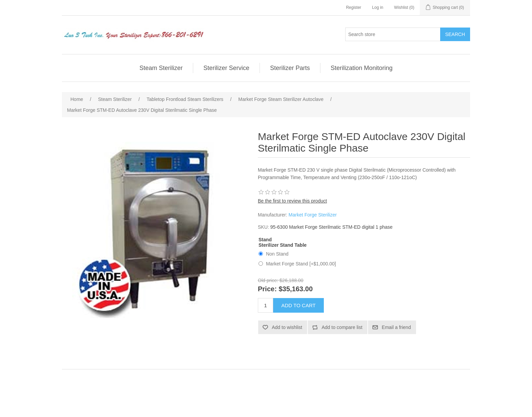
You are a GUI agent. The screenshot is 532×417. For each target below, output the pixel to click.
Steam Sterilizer (161, 68)
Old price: (268, 280)
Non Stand (277, 254)
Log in (378, 7)
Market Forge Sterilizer (313, 215)
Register (354, 7)
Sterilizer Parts (290, 68)
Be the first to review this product (292, 201)
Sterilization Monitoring (362, 68)
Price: (267, 289)
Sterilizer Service (226, 68)
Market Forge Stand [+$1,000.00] (301, 264)
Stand (265, 240)
